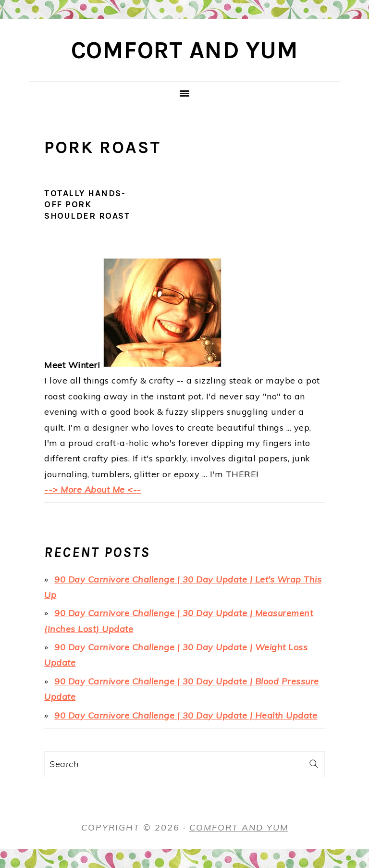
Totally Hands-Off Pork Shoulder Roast (87, 205)
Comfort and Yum (185, 50)
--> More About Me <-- (93, 490)
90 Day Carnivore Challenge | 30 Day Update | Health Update (186, 715)
